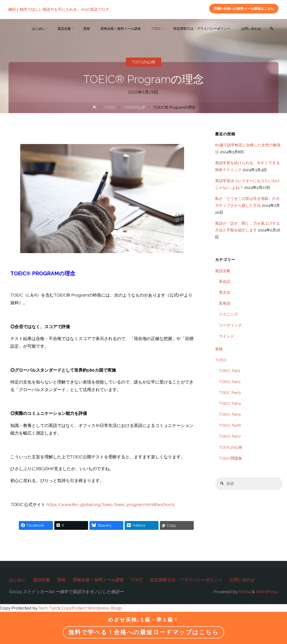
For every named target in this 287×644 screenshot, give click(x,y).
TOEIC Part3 (230, 393)
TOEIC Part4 (230, 403)
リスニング (228, 314)
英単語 (225, 303)
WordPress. (267, 592)
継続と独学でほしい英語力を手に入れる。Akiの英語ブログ (59, 9)
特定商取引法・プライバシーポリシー (187, 580)
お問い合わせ (243, 580)
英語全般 (223, 271)
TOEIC (109, 107)
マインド (226, 336)
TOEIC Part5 (230, 414)
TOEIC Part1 (230, 371)
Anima (244, 592)
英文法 (225, 292)
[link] (271, 29)
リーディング (230, 325)
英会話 (225, 281)
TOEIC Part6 (230, 425)
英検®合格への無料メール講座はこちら (244, 9)
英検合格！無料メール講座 (98, 580)
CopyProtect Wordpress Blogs (91, 608)
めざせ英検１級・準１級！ (143, 620)
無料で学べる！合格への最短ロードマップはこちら (143, 632)
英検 (219, 349)
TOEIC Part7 (230, 436)
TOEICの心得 (143, 62)
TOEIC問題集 (230, 458)
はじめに (17, 580)
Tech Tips (48, 608)
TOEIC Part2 (230, 382)
